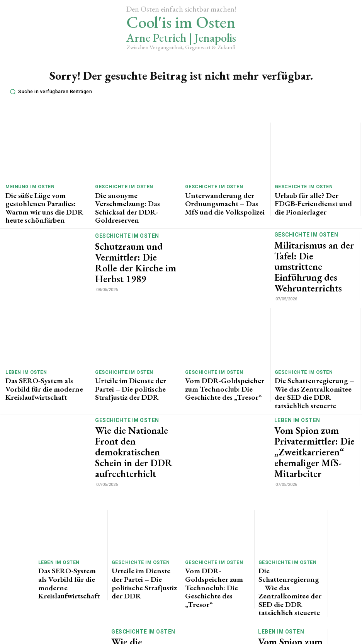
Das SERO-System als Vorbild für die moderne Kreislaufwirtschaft (44, 357)
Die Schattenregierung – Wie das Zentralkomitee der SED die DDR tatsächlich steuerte (314, 360)
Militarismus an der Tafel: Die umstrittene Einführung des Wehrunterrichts (314, 246)
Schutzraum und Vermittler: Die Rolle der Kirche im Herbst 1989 (132, 246)
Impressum (224, 640)
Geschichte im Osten (121, 187)
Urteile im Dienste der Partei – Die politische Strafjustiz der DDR (135, 357)
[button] (49, 92)
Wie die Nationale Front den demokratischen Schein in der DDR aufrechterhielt (135, 408)
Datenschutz (187, 640)
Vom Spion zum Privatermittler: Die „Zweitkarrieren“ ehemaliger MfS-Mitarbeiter (313, 408)
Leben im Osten (24, 348)
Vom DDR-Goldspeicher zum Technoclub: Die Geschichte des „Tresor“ (223, 360)
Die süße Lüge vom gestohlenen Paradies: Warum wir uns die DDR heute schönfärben (46, 199)
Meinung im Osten (28, 187)
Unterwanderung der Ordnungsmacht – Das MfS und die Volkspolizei (222, 199)
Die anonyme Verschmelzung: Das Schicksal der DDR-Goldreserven (135, 196)
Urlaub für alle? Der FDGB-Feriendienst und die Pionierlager (314, 196)
